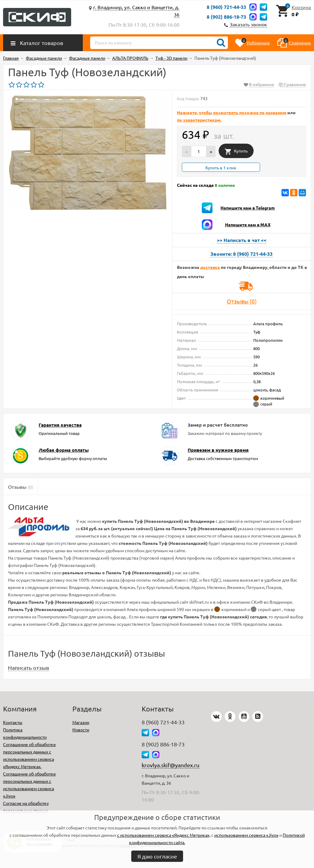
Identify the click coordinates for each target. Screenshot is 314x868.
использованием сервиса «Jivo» (246, 835)
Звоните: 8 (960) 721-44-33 (241, 254)
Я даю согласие (157, 856)
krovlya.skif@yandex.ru (170, 765)
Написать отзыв (29, 668)
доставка (210, 267)
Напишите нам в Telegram (248, 208)
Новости (81, 730)
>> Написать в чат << (242, 240)
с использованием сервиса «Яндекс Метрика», (164, 835)
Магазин (81, 722)
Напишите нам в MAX (248, 225)
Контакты (13, 722)
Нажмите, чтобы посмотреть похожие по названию (232, 112)
